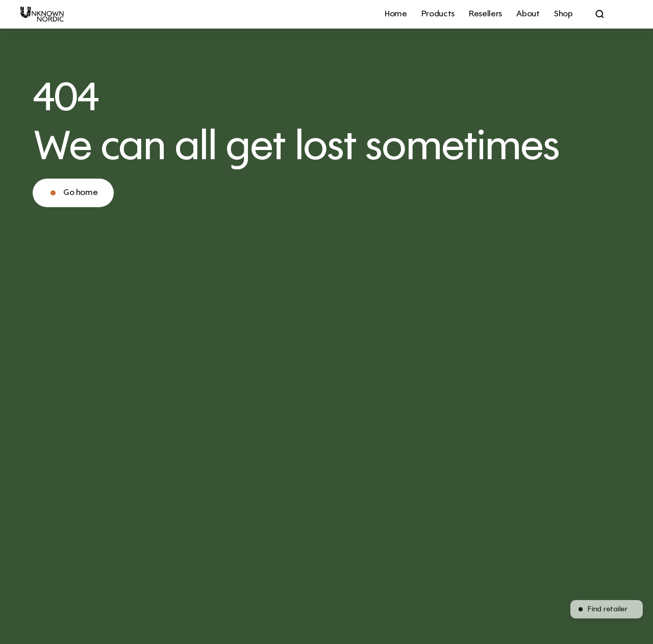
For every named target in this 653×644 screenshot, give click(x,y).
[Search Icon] (600, 14)
